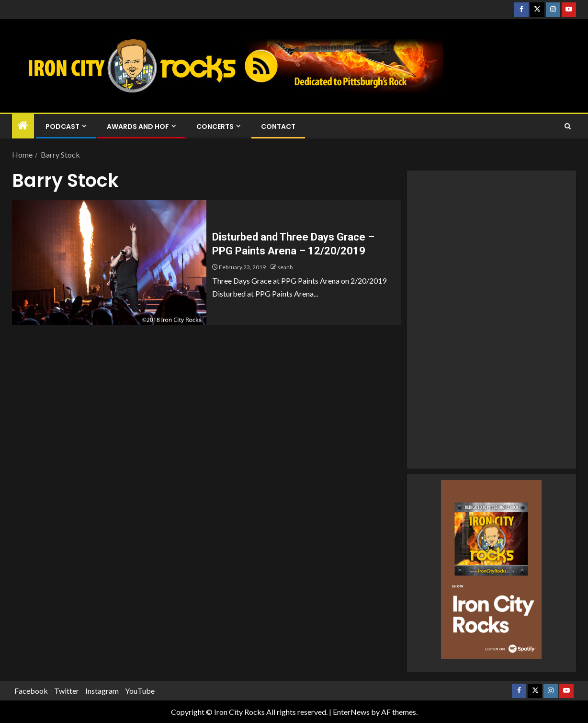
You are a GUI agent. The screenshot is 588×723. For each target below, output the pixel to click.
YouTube (140, 691)
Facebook (31, 691)
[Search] (568, 126)
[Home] (23, 126)
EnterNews (351, 712)
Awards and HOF (138, 126)
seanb (285, 267)
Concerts (215, 126)
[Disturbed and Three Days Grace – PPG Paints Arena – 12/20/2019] (109, 263)
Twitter (67, 691)
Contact (278, 126)
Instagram (102, 691)
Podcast (62, 126)
